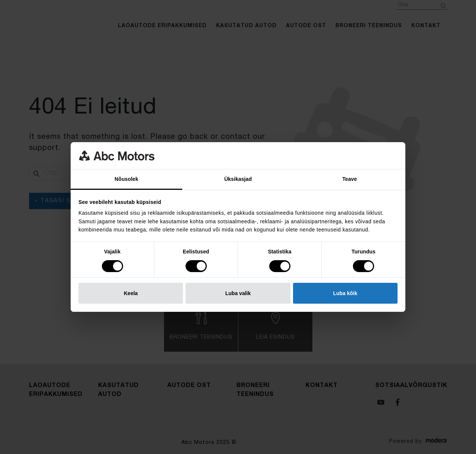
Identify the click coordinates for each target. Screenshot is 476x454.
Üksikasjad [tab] (238, 179)
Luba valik (238, 293)
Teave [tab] (349, 179)
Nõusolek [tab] (126, 179)
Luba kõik (345, 293)
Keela (131, 293)
